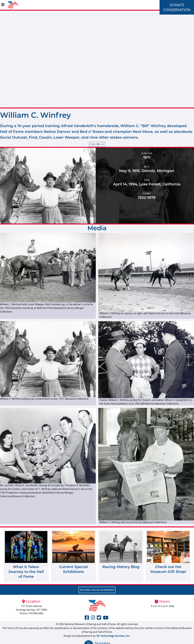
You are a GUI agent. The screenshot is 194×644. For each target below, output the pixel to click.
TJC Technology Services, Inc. (113, 636)
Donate (177, 5)
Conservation (177, 10)
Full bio (97, 144)
